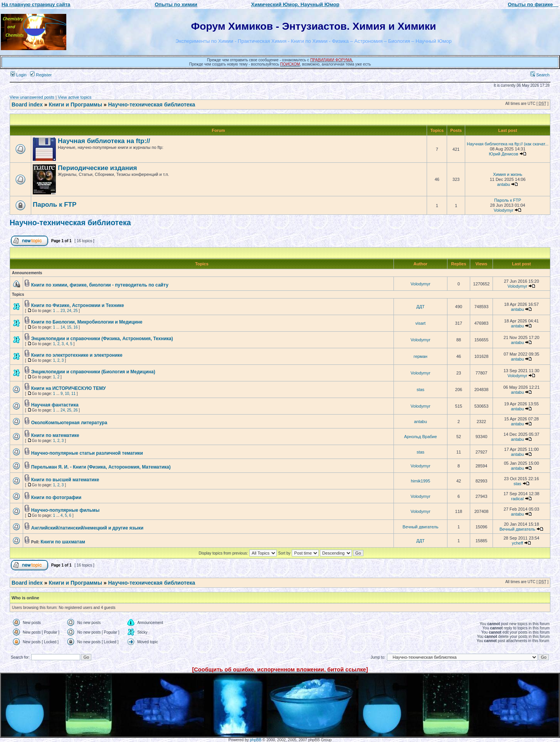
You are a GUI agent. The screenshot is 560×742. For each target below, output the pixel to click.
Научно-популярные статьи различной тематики (87, 453)
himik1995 (420, 481)
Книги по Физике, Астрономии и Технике (78, 305)
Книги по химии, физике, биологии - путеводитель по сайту (100, 285)
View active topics (75, 97)
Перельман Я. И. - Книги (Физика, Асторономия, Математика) (101, 467)
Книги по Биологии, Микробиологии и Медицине (87, 322)
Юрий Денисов (504, 154)
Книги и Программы (75, 105)
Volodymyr (504, 210)
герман (420, 356)
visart (420, 323)
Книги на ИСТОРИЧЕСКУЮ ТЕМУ (69, 388)
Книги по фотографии (56, 497)
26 (75, 410)
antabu (504, 184)
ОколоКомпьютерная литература (69, 423)
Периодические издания (97, 168)
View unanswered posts (32, 97)
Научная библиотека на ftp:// (104, 141)
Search (540, 75)
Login (18, 75)
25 (75, 311)
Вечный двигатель (421, 527)
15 (69, 327)
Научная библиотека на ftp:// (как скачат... (508, 144)
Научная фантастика (55, 405)
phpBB (256, 740)
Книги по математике (55, 435)
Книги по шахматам (63, 542)
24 (69, 311)
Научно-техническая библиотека (152, 105)
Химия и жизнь (508, 174)
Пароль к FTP (55, 205)
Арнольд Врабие (420, 437)
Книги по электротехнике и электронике (77, 355)
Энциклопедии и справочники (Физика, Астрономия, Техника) (102, 339)
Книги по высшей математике (65, 480)
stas (420, 390)
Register (41, 75)
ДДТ (420, 307)
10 (67, 394)
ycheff (517, 543)
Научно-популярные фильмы (65, 510)
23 (63, 311)
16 (75, 327)
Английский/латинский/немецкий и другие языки (87, 528)
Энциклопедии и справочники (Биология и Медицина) (93, 372)
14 (63, 327)
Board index (27, 105)
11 (73, 394)
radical (517, 499)
